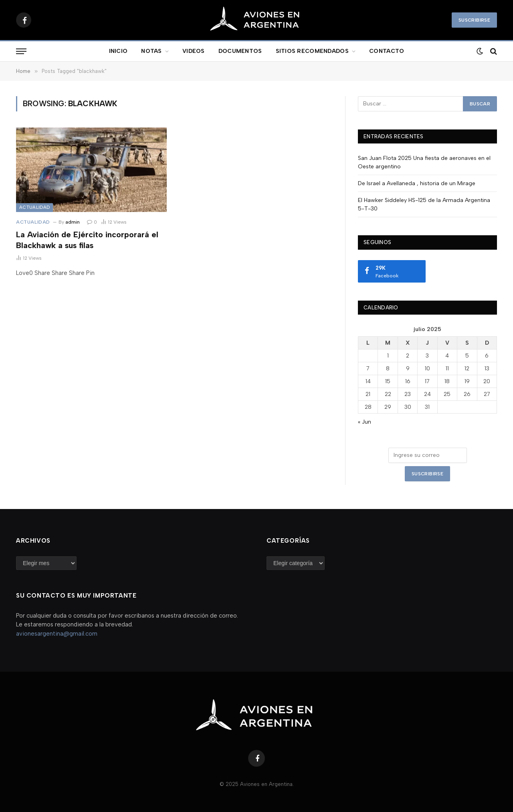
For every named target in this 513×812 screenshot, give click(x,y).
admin (73, 222)
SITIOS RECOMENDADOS (312, 51)
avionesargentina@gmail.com (57, 634)
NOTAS (151, 51)
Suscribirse (474, 20)
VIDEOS (194, 51)
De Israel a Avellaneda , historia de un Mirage (417, 183)
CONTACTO (387, 51)
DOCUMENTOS (240, 51)
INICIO (118, 51)
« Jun (365, 422)
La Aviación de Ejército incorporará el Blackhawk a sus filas (87, 240)
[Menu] (21, 52)
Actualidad (34, 207)
